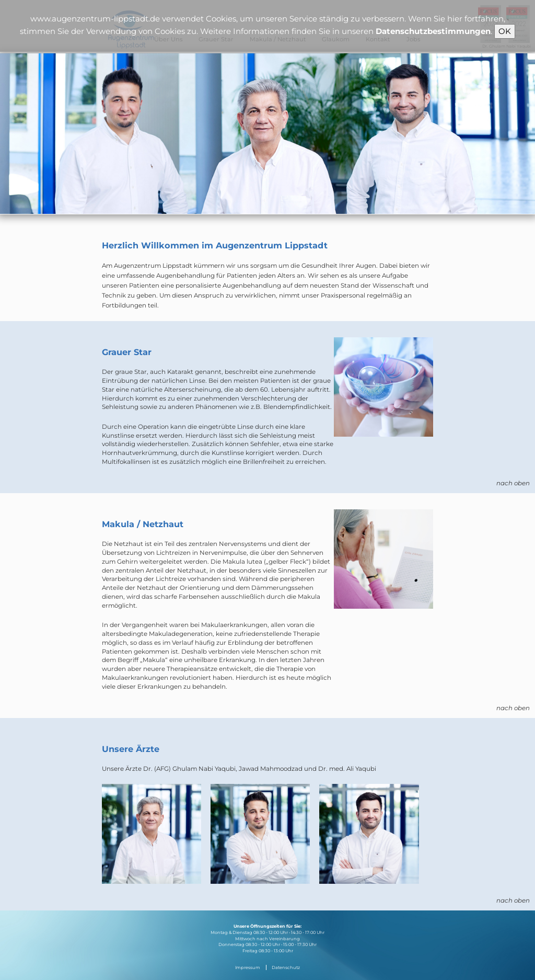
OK (505, 31)
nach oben (513, 483)
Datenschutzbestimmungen (433, 31)
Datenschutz (286, 967)
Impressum (248, 967)
